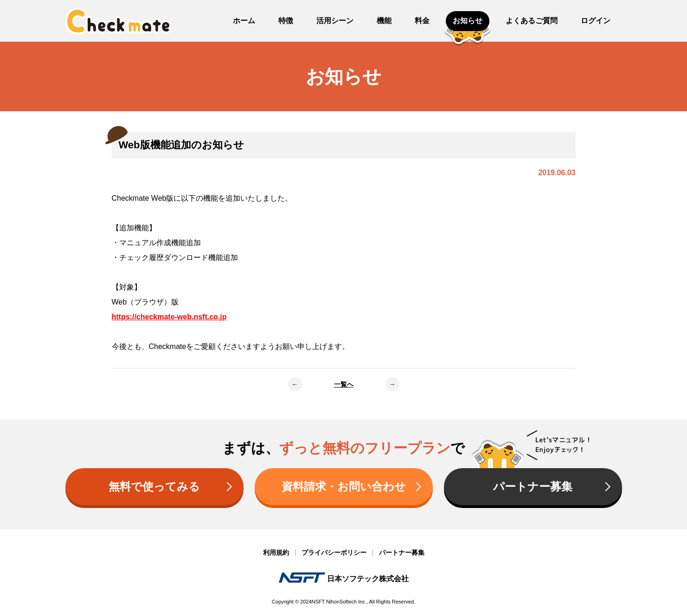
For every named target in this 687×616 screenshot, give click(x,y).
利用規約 (276, 552)
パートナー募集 (533, 486)
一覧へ (344, 384)
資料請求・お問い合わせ (344, 486)
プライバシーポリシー (334, 552)
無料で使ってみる (154, 486)
